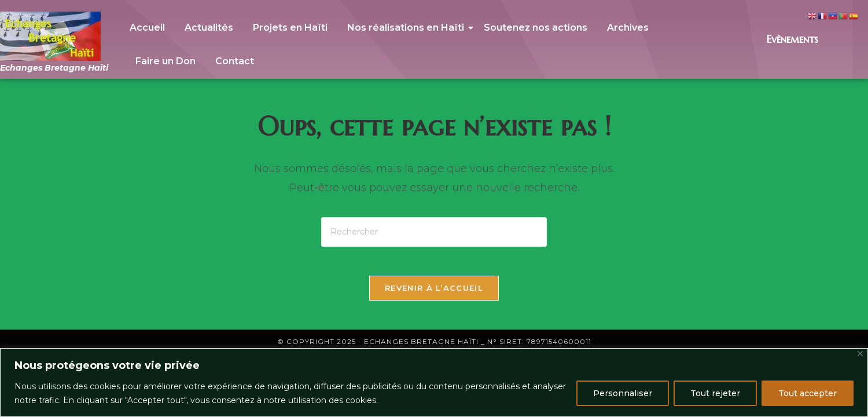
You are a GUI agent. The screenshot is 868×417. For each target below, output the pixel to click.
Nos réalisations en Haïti (408, 28)
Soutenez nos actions (536, 28)
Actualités (209, 28)
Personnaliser (623, 393)
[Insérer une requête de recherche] (434, 232)
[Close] (860, 354)
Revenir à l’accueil (434, 294)
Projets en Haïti (290, 28)
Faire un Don (165, 61)
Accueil (147, 28)
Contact (235, 61)
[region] (434, 383)
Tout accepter (808, 393)
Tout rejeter (715, 393)
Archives (628, 28)
